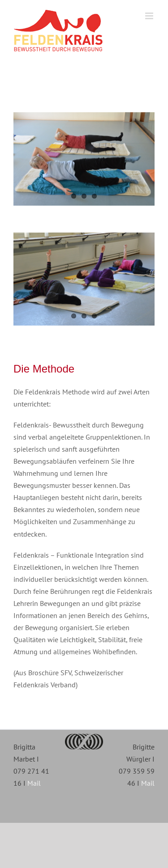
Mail (34, 783)
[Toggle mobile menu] (150, 16)
